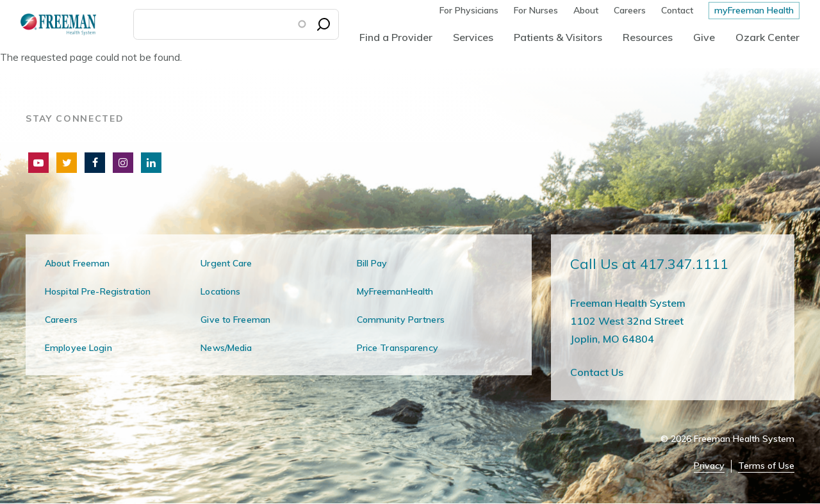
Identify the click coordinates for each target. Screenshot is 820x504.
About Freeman (78, 263)
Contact (677, 10)
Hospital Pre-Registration (98, 291)
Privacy (709, 466)
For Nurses (536, 10)
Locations (220, 291)
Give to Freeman (235, 320)
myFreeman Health (754, 10)
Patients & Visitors (558, 37)
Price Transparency (398, 348)
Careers (630, 10)
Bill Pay (372, 263)
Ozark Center (767, 37)
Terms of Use (766, 466)
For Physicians (469, 10)
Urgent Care (226, 263)
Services (473, 37)
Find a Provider (396, 37)
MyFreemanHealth (395, 291)
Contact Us (597, 372)
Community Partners (401, 320)
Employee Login (78, 348)
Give (704, 37)
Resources (648, 37)
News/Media (226, 348)
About (586, 10)
